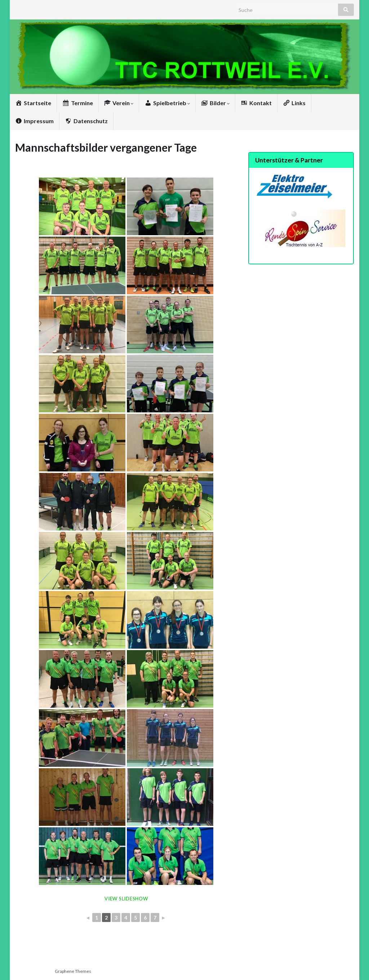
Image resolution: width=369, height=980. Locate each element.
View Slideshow (126, 899)
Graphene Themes (73, 971)
